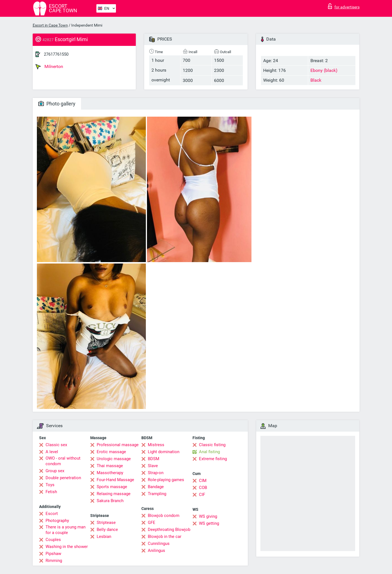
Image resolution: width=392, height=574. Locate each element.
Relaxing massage (114, 494)
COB (203, 488)
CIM (203, 481)
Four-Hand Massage (115, 480)
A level (52, 452)
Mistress (156, 445)
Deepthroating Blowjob (169, 530)
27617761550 (56, 54)
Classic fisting (212, 445)
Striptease (106, 523)
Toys (50, 485)
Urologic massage (114, 459)
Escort (52, 514)
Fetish (51, 492)
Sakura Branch (110, 501)
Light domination (164, 452)
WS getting (209, 523)
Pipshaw (53, 554)
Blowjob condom (164, 516)
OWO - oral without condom (63, 461)
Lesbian (104, 537)
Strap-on (156, 473)
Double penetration (63, 478)
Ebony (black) (324, 70)
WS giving (208, 516)
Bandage (156, 487)
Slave (153, 466)
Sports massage (112, 487)
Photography (57, 521)
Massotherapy (110, 473)
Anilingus (156, 551)
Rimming (54, 561)
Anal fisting (209, 452)
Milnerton (49, 67)
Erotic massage (111, 452)
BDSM (154, 459)
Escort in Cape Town (50, 25)
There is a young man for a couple (66, 530)
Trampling (157, 494)
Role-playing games (166, 480)
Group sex (55, 471)
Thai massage (110, 466)
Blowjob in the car (165, 537)
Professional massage (118, 445)
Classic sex (56, 445)
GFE (152, 523)
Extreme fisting (213, 459)
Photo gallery (57, 104)
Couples (53, 540)
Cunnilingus (159, 544)
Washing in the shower (67, 547)
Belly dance (107, 530)
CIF (202, 495)
